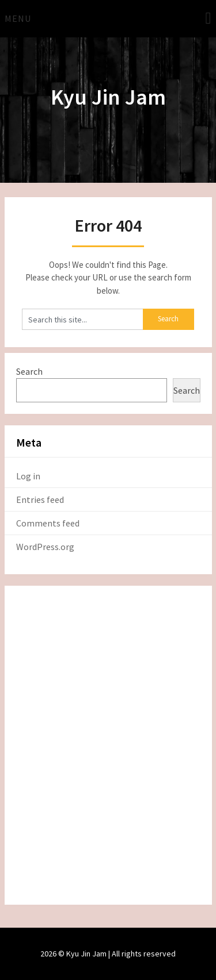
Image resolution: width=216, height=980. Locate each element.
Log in (28, 476)
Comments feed (48, 523)
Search (29, 371)
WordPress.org (45, 547)
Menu (18, 18)
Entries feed (40, 499)
